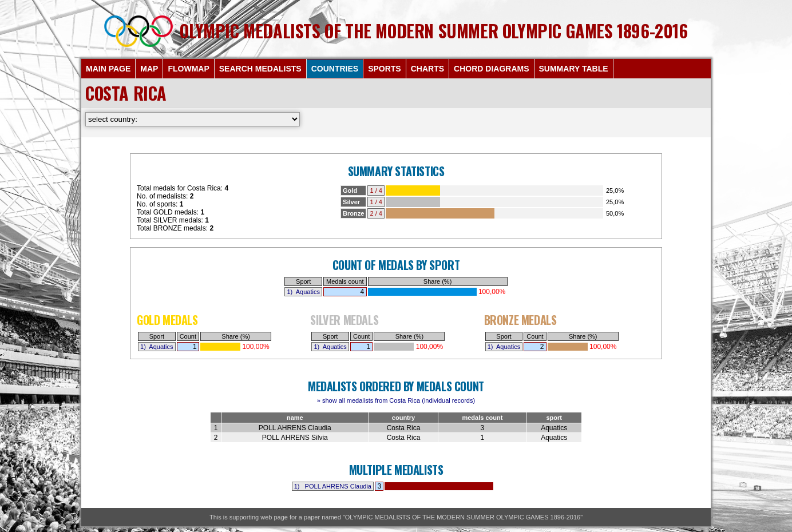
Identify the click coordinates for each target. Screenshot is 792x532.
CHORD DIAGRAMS (491, 69)
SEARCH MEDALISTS (260, 69)
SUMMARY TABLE (574, 69)
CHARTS (427, 69)
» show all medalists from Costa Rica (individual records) (396, 400)
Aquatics (308, 292)
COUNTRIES (335, 69)
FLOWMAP (188, 69)
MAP (149, 69)
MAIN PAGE (108, 69)
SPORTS (385, 69)
